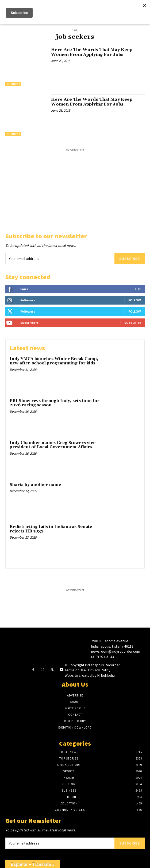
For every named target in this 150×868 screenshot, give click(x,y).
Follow (135, 300)
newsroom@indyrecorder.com (116, 651)
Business (13, 84)
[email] (60, 259)
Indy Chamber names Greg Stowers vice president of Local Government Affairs (53, 445)
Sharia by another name (35, 485)
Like (138, 289)
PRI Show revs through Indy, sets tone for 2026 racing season (55, 403)
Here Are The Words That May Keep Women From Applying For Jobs (92, 52)
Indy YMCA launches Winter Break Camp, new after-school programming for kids (54, 361)
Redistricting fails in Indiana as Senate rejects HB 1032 (51, 529)
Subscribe (130, 259)
